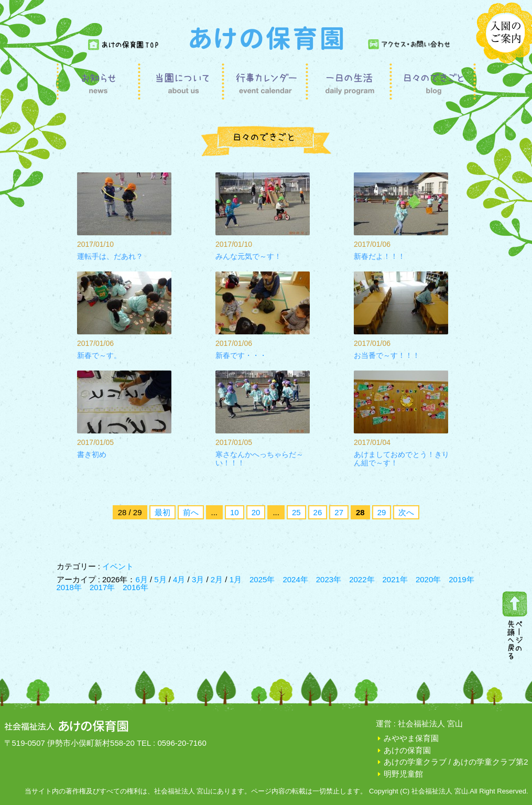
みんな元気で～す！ (248, 256)
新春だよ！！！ (379, 256)
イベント (118, 566)
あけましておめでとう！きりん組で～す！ (401, 459)
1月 (236, 579)
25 (296, 512)
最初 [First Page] (162, 512)
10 (235, 512)
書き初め (92, 454)
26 (318, 512)
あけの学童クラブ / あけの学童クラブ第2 (456, 762)
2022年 (362, 579)
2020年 (428, 579)
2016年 (135, 587)
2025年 (262, 579)
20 (256, 512)
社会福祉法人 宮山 (430, 724)
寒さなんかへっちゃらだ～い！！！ (259, 459)
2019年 (461, 579)
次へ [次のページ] (406, 512)
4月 (180, 579)
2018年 (69, 587)
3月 (199, 579)
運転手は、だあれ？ (110, 256)
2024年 (295, 579)
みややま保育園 (411, 738)
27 (339, 512)
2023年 (329, 579)
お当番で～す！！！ (387, 355)
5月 (161, 579)
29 (382, 512)
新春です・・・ (241, 355)
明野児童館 (403, 774)
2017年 (102, 587)
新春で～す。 (99, 355)
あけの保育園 (407, 750)
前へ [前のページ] (191, 512)
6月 (143, 579)
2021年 (395, 579)
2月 (218, 579)
